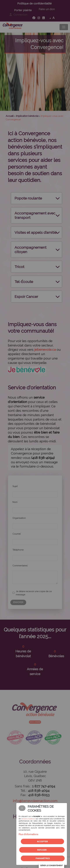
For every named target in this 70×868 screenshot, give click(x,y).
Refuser (42, 850)
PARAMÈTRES (43, 858)
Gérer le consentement (51, 866)
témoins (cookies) (28, 819)
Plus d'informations (28, 834)
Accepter (42, 841)
